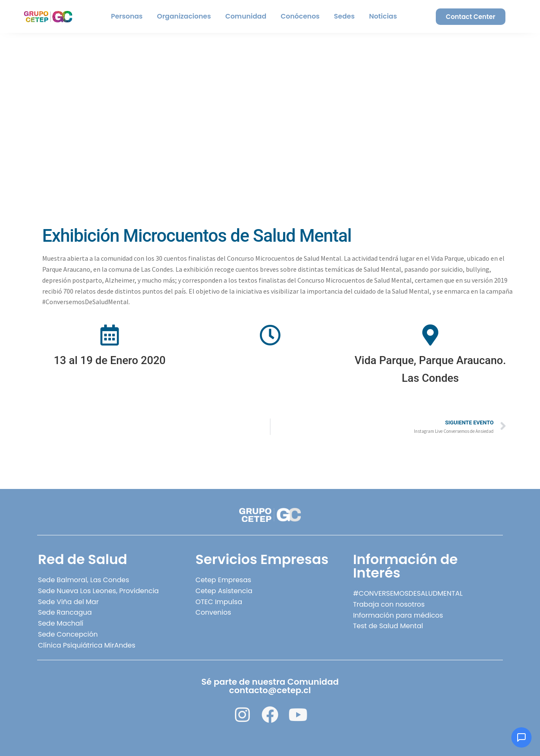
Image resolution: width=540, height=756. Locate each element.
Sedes (344, 16)
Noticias (383, 16)
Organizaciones (184, 16)
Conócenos (300, 16)
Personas (127, 16)
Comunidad (246, 16)
